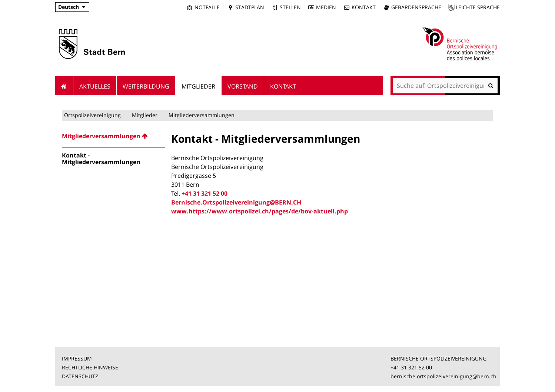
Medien (326, 7)
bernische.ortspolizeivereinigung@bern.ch (443, 376)
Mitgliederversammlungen (202, 115)
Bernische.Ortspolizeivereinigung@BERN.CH (236, 202)
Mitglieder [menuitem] (198, 86)
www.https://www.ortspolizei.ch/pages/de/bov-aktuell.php (260, 211)
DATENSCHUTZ (80, 376)
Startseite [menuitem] (64, 86)
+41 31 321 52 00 (205, 193)
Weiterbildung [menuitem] (146, 86)
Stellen (290, 7)
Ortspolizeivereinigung (92, 115)
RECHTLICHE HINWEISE (90, 367)
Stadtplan (250, 7)
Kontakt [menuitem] (283, 86)
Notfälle (207, 7)
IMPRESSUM (77, 358)
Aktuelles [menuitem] (95, 86)
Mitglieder (145, 115)
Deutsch (69, 7)
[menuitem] (113, 136)
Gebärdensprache (416, 7)
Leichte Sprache (478, 7)
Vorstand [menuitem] (243, 86)
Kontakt (364, 7)
